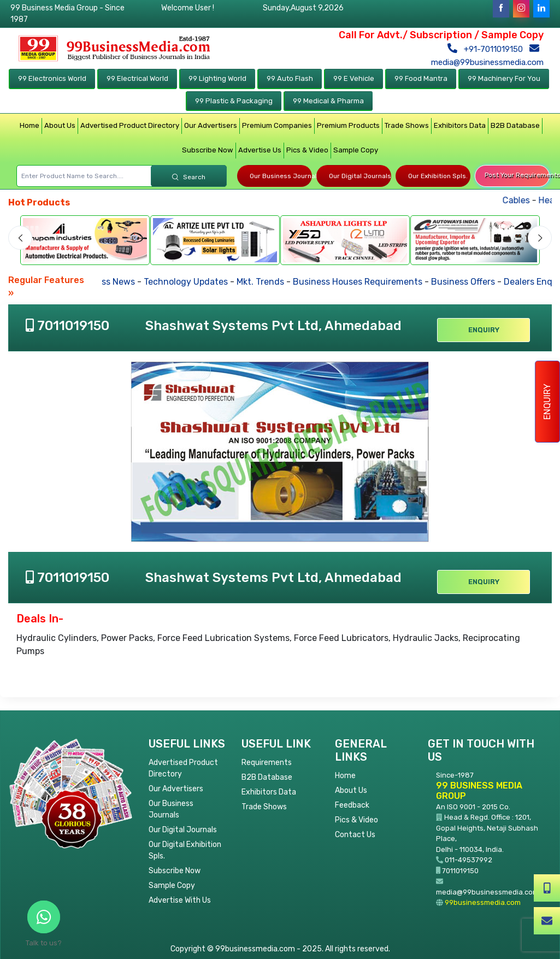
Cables (524, 200)
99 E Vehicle (354, 78)
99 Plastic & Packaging (234, 101)
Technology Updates (190, 282)
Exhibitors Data (460, 125)
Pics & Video (307, 150)
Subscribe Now (208, 150)
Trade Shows (407, 125)
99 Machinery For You (504, 78)
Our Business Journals (281, 176)
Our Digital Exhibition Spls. (185, 850)
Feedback (352, 805)
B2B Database (515, 125)
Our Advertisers (211, 125)
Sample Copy (356, 150)
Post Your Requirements (517, 175)
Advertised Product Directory (130, 125)
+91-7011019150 (488, 49)
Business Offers (467, 282)
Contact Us (355, 835)
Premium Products (348, 125)
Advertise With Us (180, 900)
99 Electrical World (137, 78)
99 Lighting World (217, 78)
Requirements (267, 763)
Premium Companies (277, 125)
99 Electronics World (52, 78)
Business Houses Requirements (361, 282)
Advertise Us (260, 150)
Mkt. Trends (264, 282)
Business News (108, 282)
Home (30, 125)
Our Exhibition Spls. (438, 176)
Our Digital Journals (360, 176)
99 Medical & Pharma (328, 101)
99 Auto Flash (290, 78)
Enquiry (547, 402)
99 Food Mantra (421, 78)
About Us (60, 125)
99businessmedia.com (483, 902)
